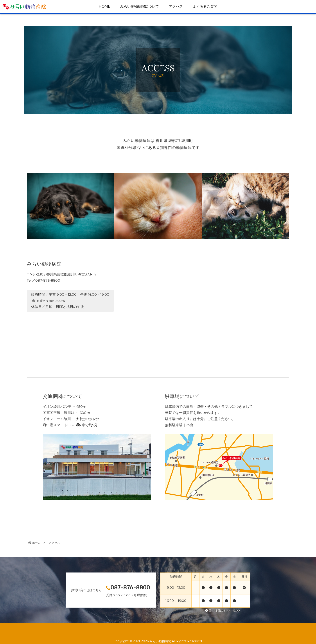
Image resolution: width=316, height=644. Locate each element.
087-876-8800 (130, 587)
